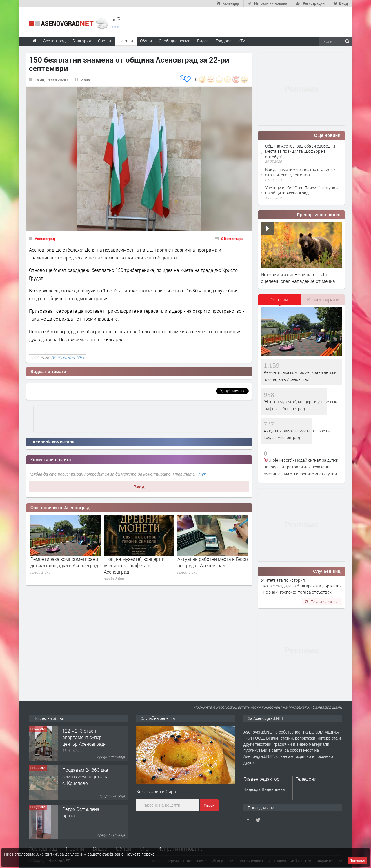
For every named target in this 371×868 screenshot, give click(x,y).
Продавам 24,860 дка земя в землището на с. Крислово (86, 776)
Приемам (357, 860)
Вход (139, 487)
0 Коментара (232, 239)
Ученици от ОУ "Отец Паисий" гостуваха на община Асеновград (302, 190)
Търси (209, 805)
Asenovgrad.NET (68, 357)
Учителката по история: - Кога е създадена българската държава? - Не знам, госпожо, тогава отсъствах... (301, 586)
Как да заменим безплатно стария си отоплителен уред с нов (300, 172)
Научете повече (140, 854)
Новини (126, 41)
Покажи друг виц (322, 602)
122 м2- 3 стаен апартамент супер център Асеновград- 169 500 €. (84, 740)
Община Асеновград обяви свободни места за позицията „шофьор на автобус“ (300, 151)
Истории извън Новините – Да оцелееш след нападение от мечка (298, 278)
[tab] (280, 302)
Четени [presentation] (280, 299)
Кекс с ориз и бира (156, 791)
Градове (223, 41)
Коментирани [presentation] (323, 299)
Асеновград (45, 239)
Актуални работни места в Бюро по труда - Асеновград (213, 562)
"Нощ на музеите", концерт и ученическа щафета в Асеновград (134, 565)
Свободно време (174, 41)
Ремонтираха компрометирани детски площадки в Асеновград (64, 562)
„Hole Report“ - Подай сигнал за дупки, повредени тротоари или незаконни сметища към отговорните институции (301, 467)
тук (202, 474)
